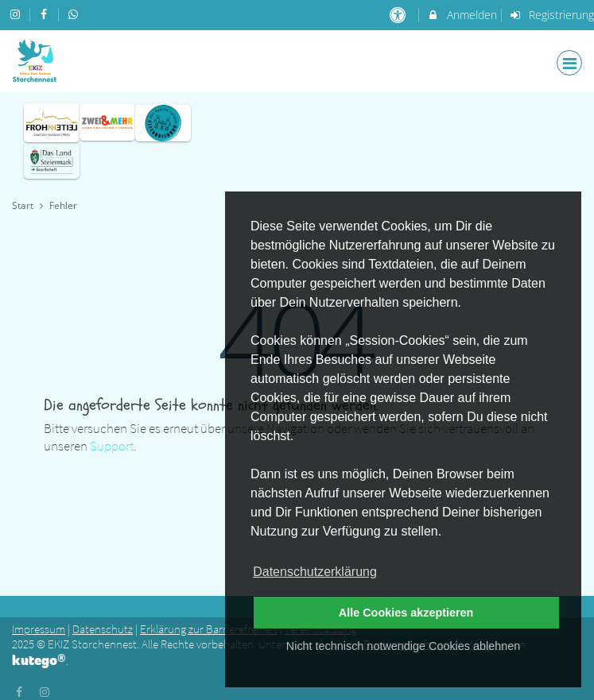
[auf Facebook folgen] (46, 14)
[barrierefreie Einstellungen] (399, 15)
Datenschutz (103, 629)
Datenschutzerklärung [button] (315, 572)
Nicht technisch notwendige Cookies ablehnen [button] (403, 646)
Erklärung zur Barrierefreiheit (209, 629)
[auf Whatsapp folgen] (75, 14)
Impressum (39, 629)
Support (112, 446)
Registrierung (552, 15)
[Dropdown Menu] (569, 63)
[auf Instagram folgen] (17, 14)
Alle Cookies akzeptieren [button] (406, 613)
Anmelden (462, 15)
